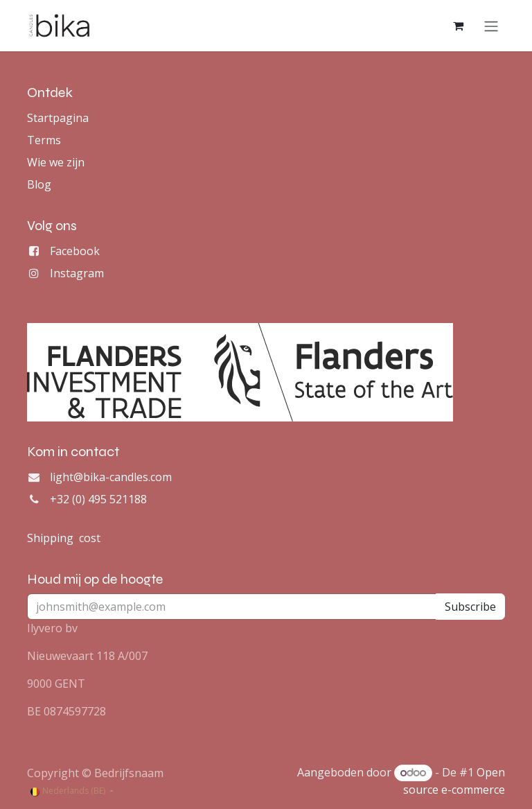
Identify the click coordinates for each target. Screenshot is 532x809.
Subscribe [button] (470, 607)
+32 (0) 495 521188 (98, 499)
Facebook (75, 251)
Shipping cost (64, 538)
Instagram (77, 273)
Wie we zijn (56, 162)
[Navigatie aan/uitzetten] (491, 26)
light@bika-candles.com (111, 477)
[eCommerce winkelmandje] (458, 26)
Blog (39, 184)
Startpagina (58, 118)
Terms (44, 140)
